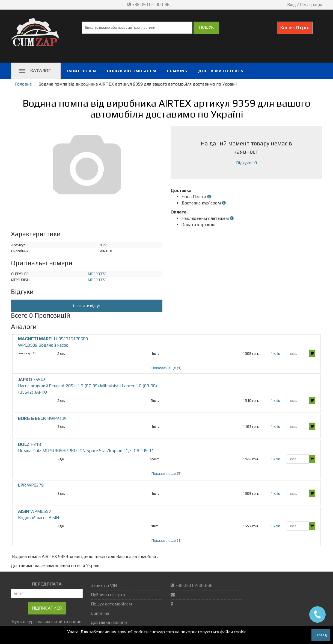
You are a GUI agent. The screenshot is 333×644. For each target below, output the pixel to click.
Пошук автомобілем (132, 71)
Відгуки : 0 (246, 163)
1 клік (275, 353)
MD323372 (97, 274)
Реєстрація (311, 5)
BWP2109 (42, 418)
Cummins (177, 71)
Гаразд (321, 635)
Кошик (295, 27)
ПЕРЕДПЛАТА (47, 584)
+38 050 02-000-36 (149, 5)
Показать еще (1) (166, 368)
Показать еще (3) (166, 473)
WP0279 (31, 485)
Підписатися (47, 608)
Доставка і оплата (221, 71)
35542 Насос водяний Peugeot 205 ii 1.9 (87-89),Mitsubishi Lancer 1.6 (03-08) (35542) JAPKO (87, 386)
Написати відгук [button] (87, 306)
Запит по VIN (81, 71)
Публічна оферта (108, 595)
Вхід (292, 5)
